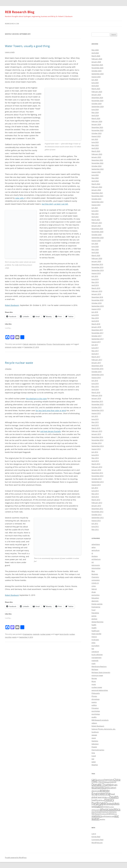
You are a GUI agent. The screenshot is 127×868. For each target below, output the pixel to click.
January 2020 (96, 261)
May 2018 (95, 318)
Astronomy (96, 565)
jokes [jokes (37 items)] (116, 803)
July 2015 (95, 416)
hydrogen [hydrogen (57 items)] (100, 803)
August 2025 (96, 77)
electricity (33, 344)
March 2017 (96, 357)
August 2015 (96, 413)
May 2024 (95, 112)
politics (94, 705)
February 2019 (97, 291)
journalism (95, 646)
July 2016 (95, 381)
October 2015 (96, 407)
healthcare (95, 631)
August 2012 (96, 521)
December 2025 (97, 65)
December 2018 (97, 297)
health (94, 625)
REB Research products (100, 720)
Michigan (95, 669)
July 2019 (95, 276)
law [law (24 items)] (93, 806)
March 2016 (96, 392)
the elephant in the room (36, 399)
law (93, 649)
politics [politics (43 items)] (115, 809)
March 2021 (96, 220)
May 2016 (95, 386)
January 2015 (96, 434)
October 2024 (96, 104)
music (94, 684)
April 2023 (95, 148)
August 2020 (96, 241)
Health (94, 628)
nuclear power (45, 634)
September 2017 (98, 339)
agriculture (95, 550)
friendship (95, 613)
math (94, 663)
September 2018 (98, 306)
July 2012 (95, 523)
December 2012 (97, 509)
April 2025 (95, 86)
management (96, 658)
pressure (8, 347)
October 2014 (96, 443)
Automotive (96, 568)
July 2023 (95, 139)
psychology (96, 711)
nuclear (72, 634)
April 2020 (95, 252)
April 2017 (95, 354)
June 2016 (95, 383)
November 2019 (97, 267)
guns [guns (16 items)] (108, 797)
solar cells (20, 198)
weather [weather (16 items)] (102, 819)
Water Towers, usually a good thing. (28, 46)
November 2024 (97, 101)
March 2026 (96, 56)
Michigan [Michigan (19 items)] (105, 807)
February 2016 (97, 395)
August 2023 (96, 136)
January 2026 (96, 62)
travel (94, 756)
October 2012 (96, 515)
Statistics (95, 741)
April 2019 (95, 285)
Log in (94, 834)
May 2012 (95, 529)
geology (94, 619)
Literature (95, 652)
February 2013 (97, 503)
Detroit (26, 344)
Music (94, 681)
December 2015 (97, 401)
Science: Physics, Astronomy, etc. (104, 729)
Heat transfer (96, 634)
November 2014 (97, 440)
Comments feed (97, 840)
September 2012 (98, 518)
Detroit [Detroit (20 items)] (113, 782)
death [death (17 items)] (108, 782)
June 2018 (95, 315)
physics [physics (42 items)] (105, 809)
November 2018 (97, 300)
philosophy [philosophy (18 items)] (96, 810)
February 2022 (97, 187)
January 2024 (96, 124)
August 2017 (96, 342)
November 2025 (97, 68)
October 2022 (96, 166)
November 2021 (97, 196)
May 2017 (95, 351)
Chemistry (95, 577)
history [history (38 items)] (109, 800)
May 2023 (95, 145)
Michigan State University (101, 672)
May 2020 (95, 249)
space (94, 738)
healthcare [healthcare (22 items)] (97, 800)
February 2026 (97, 59)
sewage (94, 735)
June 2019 (95, 279)
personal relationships (100, 690)
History (94, 637)
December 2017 (97, 330)
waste (14, 637)
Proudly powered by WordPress (16, 858)
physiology (96, 699)
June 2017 (95, 348)
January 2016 (96, 398)
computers (96, 580)
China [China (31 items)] (117, 780)
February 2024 (97, 121)
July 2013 (95, 488)
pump (14, 347)
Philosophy (96, 693)
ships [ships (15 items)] (115, 814)
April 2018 (95, 321)
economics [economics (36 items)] (99, 787)
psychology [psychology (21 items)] (96, 812)
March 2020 (96, 255)
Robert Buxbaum (12, 595)
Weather (95, 765)
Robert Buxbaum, (12, 305)
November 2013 (97, 476)
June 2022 (95, 175)
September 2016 (98, 375)
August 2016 (96, 378)
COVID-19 (95, 583)
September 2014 (98, 446)
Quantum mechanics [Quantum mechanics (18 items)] (109, 812)
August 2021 (96, 205)
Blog (93, 571)
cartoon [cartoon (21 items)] (100, 780)
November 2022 (97, 163)
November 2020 (97, 232)
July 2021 (95, 208)
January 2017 (96, 363)
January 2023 (96, 157)
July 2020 (95, 243)
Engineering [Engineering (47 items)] (101, 794)
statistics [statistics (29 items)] (97, 816)
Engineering (41, 344)
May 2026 (95, 50)
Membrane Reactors (99, 666)
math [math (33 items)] (98, 806)
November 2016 (97, 369)
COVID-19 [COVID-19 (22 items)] (96, 782)
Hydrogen (95, 640)
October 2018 (96, 303)
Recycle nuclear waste (19, 363)
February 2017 (97, 360)
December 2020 (97, 229)
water (68, 344)
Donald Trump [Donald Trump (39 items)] (102, 784)
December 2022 (97, 160)
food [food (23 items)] (112, 794)
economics (95, 595)
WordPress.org (97, 843)
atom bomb (64, 634)
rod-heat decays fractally (50, 431)
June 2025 (95, 83)
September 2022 (98, 169)
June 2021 (95, 211)
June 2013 (95, 491)
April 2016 (95, 389)
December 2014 (97, 437)
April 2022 (95, 181)
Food (93, 610)
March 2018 (96, 324)
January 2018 (96, 327)
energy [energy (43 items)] (105, 790)
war (93, 759)
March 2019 (96, 288)
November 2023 (97, 130)
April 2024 (95, 115)
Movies (94, 678)
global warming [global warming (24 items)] (99, 797)
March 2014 (96, 464)
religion (94, 723)
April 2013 (95, 497)
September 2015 (98, 410)
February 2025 (97, 92)
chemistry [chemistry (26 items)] (108, 780)
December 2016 (97, 366)
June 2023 (95, 142)
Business (95, 574)
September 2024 (98, 106)
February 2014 (97, 467)
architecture (96, 559)
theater (94, 747)
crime (94, 586)
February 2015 (97, 431)
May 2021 (95, 214)
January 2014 (96, 470)
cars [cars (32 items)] (94, 779)
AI (92, 553)
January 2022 (96, 190)
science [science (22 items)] (110, 814)
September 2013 (98, 482)
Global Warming (97, 622)
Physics (49, 344)
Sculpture (95, 732)
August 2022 (96, 172)
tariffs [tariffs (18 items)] (104, 816)
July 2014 (95, 452)
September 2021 (98, 202)
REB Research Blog (20, 12)
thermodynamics (59, 344)
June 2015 (95, 419)
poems (94, 702)
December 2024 (97, 98)
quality (94, 717)
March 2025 (96, 89)
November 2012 (97, 512)
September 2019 (98, 270)
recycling (8, 637)
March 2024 (96, 118)
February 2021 (97, 223)
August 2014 (96, 449)
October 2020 (96, 235)
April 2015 (95, 425)
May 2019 (95, 282)
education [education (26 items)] (111, 788)
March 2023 (96, 151)
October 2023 (96, 133)
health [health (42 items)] (114, 797)
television (95, 744)
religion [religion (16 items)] (104, 814)
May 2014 (95, 458)
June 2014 (95, 455)
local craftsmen (97, 655)
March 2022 (96, 184)
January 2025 (96, 95)
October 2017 (96, 336)
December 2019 (97, 264)
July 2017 (95, 345)
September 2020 (98, 238)
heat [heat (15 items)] (103, 800)
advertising (96, 544)
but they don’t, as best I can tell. (55, 204)
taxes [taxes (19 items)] (108, 816)
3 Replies (8, 369)
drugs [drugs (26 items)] (114, 785)
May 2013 (95, 494)
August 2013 (96, 485)
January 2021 (96, 226)
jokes (93, 643)
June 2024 (95, 109)
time (93, 753)
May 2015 (95, 422)
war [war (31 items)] (117, 816)
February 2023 (97, 154)
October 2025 (96, 71)
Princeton (95, 708)
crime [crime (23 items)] (103, 782)
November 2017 (97, 333)
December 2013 (97, 473)
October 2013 (96, 479)
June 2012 (95, 526)
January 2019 (96, 294)
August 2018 (96, 309)
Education (95, 598)
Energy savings (97, 604)
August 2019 (96, 273)
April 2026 (95, 53)
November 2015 (97, 404)
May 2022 (95, 178)
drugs (94, 592)
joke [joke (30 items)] (110, 803)
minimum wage (97, 675)
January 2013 (96, 506)
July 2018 (95, 312)
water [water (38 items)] (95, 819)
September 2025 (98, 74)
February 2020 (97, 258)
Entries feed (96, 837)
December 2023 (97, 127)
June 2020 (95, 246)
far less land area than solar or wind (51, 410)
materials (36, 634)
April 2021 (95, 217)
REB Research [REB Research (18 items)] (96, 814)
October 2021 (96, 199)
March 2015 (96, 428)
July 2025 (95, 80)
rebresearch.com (12, 24)
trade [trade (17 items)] (112, 816)
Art (93, 562)
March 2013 (96, 500)
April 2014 (95, 461)
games (94, 616)
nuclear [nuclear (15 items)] (112, 807)
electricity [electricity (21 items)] (96, 791)
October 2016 (96, 372)
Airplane (95, 556)
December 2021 (97, 193)
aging (94, 547)
